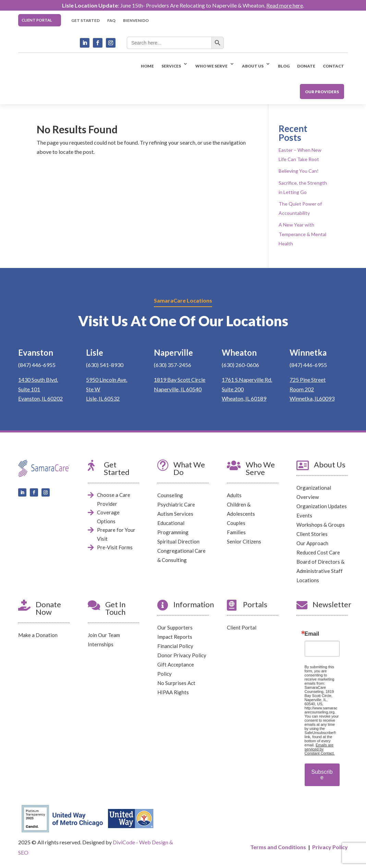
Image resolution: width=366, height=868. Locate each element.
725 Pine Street (308, 380)
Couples (236, 523)
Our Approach (312, 543)
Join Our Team (104, 635)
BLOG (284, 66)
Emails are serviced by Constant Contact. (320, 749)
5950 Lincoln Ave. (107, 380)
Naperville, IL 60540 (178, 389)
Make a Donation (38, 635)
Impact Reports (175, 636)
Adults (234, 495)
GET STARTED (86, 20)
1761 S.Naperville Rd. (247, 380)
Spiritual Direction (178, 541)
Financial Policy (175, 646)
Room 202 (302, 389)
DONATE (306, 66)
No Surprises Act (176, 683)
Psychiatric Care (176, 504)
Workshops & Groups (321, 525)
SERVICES (171, 66)
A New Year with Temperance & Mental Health (302, 234)
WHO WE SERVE (211, 66)
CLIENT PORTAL (37, 20)
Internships (101, 644)
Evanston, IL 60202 (40, 398)
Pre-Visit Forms (115, 547)
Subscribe (322, 774)
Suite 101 (29, 389)
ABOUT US (253, 66)
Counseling (170, 495)
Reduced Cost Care (318, 552)
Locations (308, 580)
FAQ (111, 20)
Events (304, 515)
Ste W (93, 389)
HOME (147, 66)
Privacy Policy (330, 847)
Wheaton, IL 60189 (244, 398)
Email (312, 634)
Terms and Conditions (278, 847)
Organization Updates (322, 506)
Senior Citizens (244, 541)
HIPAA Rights (173, 692)
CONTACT (333, 66)
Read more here (285, 5)
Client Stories (312, 534)
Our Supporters (175, 627)
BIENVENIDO (136, 20)
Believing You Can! (299, 171)
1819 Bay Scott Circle (180, 380)
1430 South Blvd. (38, 380)
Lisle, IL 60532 (103, 398)
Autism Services (175, 514)
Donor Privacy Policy (182, 655)
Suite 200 (233, 389)
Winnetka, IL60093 (312, 398)
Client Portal (242, 627)
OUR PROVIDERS (322, 91)
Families (236, 532)
